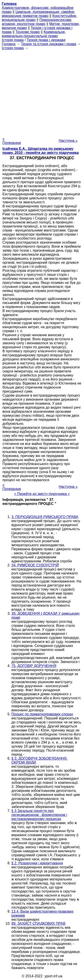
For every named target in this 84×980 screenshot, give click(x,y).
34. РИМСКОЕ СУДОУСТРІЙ (35, 565)
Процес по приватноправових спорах (42, 714)
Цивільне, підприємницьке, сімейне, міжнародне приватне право (39, 14)
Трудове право (28, 32)
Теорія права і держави (46, 40)
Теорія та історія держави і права (49, 44)
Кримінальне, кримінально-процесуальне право (34, 34)
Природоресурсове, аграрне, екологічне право (37, 22)
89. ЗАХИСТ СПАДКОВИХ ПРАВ (38, 924)
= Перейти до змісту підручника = (42, 494)
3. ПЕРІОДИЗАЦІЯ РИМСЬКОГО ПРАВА (45, 517)
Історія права (13, 40)
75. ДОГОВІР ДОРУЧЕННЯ (34, 666)
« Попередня (12, 141)
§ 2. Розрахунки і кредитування (37, 863)
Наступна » (68, 141)
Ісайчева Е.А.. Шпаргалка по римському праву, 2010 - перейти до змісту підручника (41, 151)
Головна (9, 44)
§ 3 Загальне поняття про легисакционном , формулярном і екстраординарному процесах (39, 815)
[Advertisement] (42, 92)
